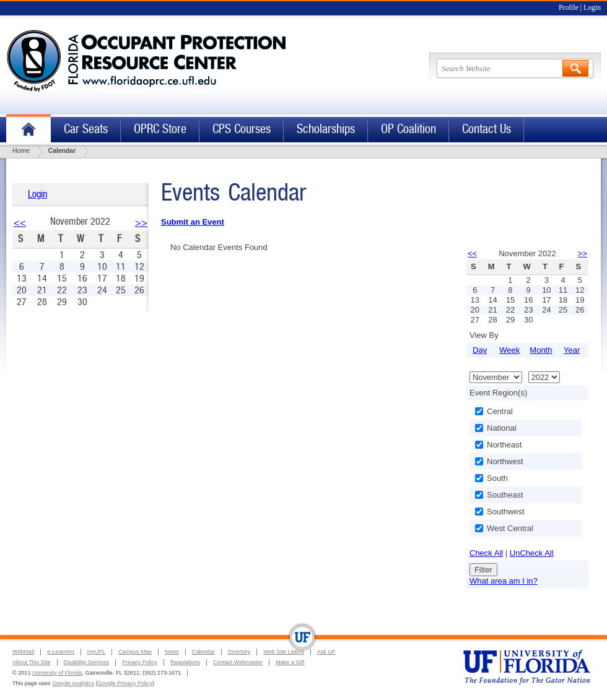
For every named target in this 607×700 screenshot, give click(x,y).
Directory (239, 652)
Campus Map (135, 652)
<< (20, 223)
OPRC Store (160, 129)
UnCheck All (532, 553)
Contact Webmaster (238, 662)
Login (592, 8)
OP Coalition (408, 129)
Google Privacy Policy (125, 683)
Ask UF (326, 652)
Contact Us (487, 129)
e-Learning (60, 652)
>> (141, 223)
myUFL (96, 652)
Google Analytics (73, 683)
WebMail (23, 652)
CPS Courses (242, 129)
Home (28, 130)
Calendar (203, 652)
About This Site (32, 662)
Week (509, 350)
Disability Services (87, 662)
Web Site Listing (284, 652)
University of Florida (57, 673)
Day (480, 350)
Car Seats (86, 129)
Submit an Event (193, 222)
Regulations (185, 662)
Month (541, 350)
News (172, 652)
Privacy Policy (140, 662)
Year (572, 350)
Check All (486, 553)
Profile (569, 8)
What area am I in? (504, 581)
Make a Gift (290, 662)
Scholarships (326, 129)
